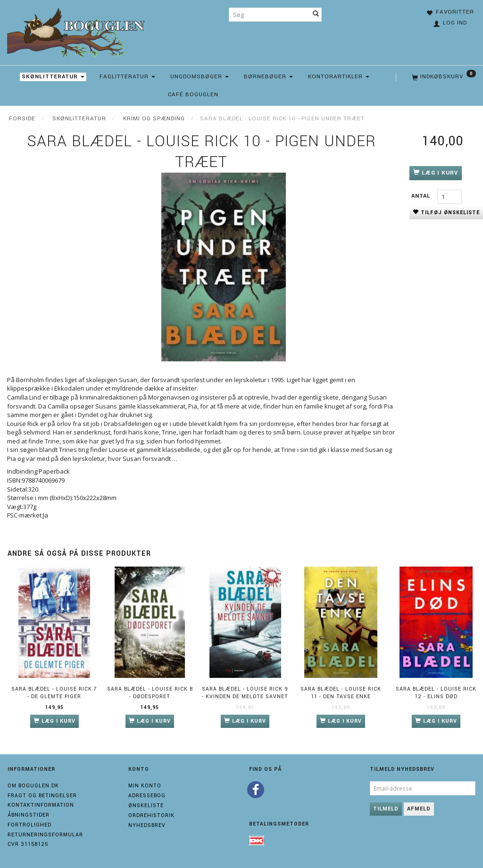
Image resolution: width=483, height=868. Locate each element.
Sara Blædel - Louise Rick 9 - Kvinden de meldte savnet (245, 693)
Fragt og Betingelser (42, 796)
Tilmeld (386, 809)
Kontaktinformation (41, 805)
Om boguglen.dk (33, 786)
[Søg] (316, 15)
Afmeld (419, 809)
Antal (422, 196)
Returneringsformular (45, 835)
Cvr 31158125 (28, 844)
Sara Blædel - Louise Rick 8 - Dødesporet (150, 693)
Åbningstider (29, 815)
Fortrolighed (29, 825)
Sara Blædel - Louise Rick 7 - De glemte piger (54, 693)
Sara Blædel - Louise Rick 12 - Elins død (436, 693)
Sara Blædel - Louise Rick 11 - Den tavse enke (341, 693)
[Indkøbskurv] (443, 77)
